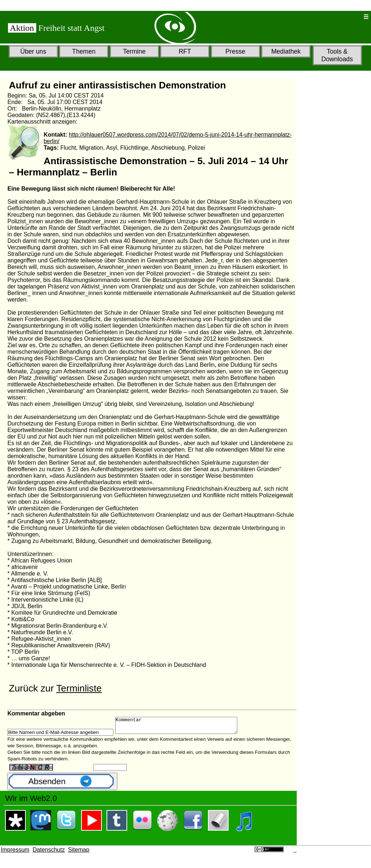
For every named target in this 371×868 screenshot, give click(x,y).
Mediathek (286, 51)
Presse (235, 51)
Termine (134, 51)
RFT (185, 51)
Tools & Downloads (337, 55)
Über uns (33, 51)
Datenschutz (49, 853)
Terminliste (79, 688)
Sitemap (79, 853)
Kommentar (184, 727)
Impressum (15, 853)
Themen (84, 51)
